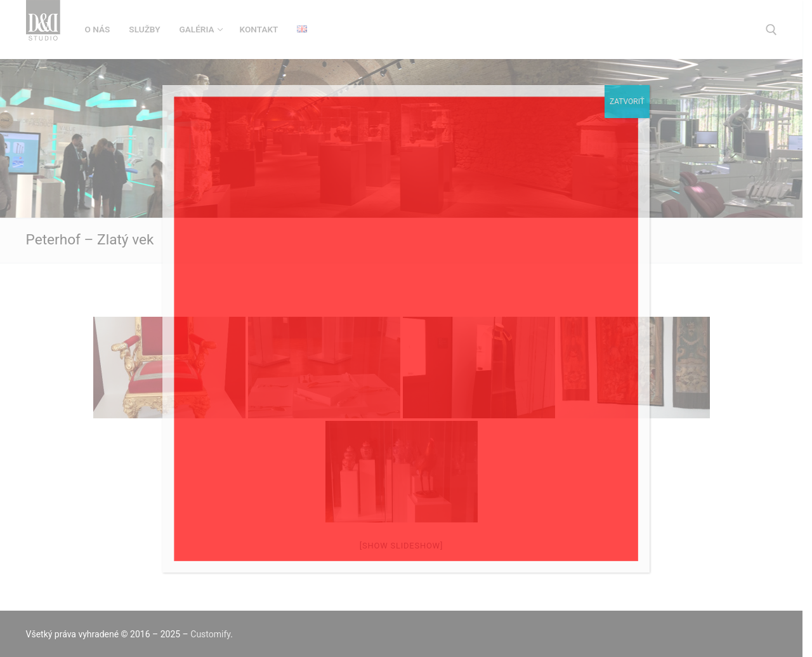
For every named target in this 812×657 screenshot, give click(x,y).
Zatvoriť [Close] (627, 102)
